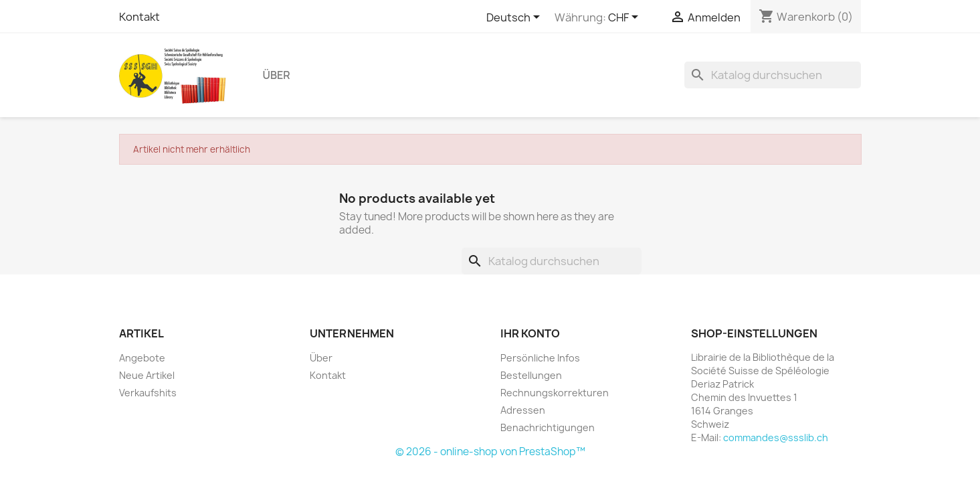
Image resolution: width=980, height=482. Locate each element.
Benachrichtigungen (548, 427)
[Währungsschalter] (625, 18)
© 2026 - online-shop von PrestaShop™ (490, 452)
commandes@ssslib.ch (776, 437)
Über (277, 75)
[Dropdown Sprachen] (515, 18)
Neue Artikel (147, 375)
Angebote (142, 358)
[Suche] (773, 75)
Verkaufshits (148, 393)
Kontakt (139, 17)
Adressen (523, 410)
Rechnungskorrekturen (555, 393)
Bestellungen (531, 375)
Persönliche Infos (540, 358)
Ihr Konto (530, 333)
